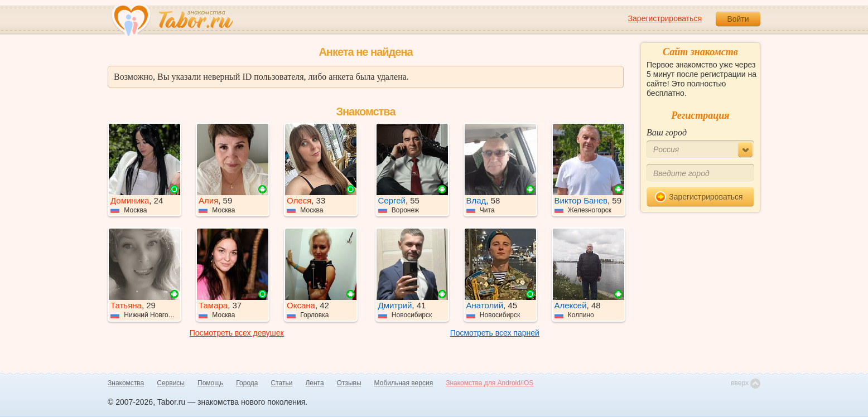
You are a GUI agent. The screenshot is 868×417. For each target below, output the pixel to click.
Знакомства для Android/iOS (490, 383)
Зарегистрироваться (665, 18)
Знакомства (126, 383)
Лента (314, 383)
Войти (738, 19)
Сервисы (171, 383)
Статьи (282, 383)
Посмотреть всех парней (495, 333)
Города (247, 383)
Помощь (210, 383)
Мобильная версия (404, 383)
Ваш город (667, 132)
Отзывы (349, 383)
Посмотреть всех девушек (237, 333)
